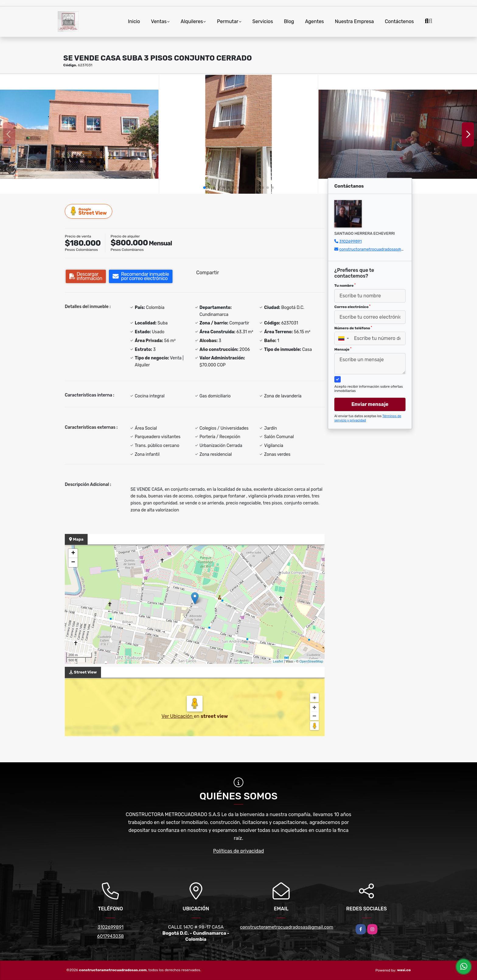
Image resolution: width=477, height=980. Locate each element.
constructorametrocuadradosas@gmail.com (380, 249)
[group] (79, 134)
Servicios (263, 21)
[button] (204, 188)
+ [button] (73, 553)
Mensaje (343, 349)
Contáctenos (399, 21)
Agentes (315, 21)
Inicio (134, 21)
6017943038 (110, 936)
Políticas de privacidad (239, 851)
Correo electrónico (352, 307)
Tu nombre (345, 286)
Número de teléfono (353, 328)
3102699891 (350, 241)
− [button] (73, 563)
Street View (89, 211)
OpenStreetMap (311, 661)
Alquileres (192, 21)
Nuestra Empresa (354, 21)
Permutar (228, 21)
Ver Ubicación (178, 716)
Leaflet (278, 661)
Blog (289, 21)
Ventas (159, 21)
